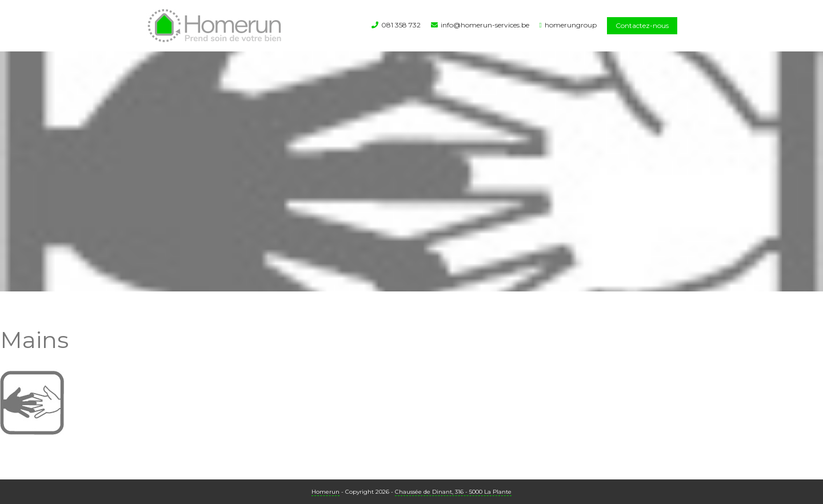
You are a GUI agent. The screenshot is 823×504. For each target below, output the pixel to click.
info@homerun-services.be (485, 25)
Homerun (325, 492)
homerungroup (571, 25)
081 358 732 (401, 25)
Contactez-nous (642, 25)
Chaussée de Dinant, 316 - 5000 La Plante (453, 492)
